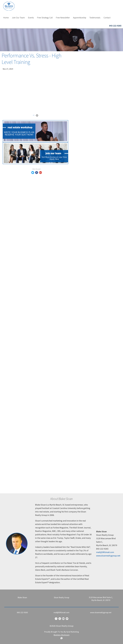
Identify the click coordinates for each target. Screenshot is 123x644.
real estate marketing (86, 366)
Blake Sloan (82, 266)
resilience (81, 475)
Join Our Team (18, 18)
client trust (81, 311)
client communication (86, 398)
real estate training (85, 298)
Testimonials (95, 18)
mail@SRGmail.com (105, 552)
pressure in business (86, 429)
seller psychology (84, 379)
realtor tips (81, 357)
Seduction (81, 244)
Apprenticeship (80, 18)
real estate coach (84, 425)
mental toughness (85, 452)
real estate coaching (86, 302)
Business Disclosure (61, 635)
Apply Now (96, 96)
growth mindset (84, 447)
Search (114, 62)
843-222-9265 (115, 26)
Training (80, 216)
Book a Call (96, 166)
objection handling (85, 411)
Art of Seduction (84, 248)
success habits (83, 456)
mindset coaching (85, 484)
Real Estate (82, 284)
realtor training (83, 325)
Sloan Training (83, 271)
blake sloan (82, 384)
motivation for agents (87, 479)
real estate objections (86, 316)
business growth (84, 470)
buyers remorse (84, 253)
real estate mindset (85, 416)
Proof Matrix (82, 307)
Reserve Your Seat (96, 201)
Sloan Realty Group (85, 420)
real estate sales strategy (88, 348)
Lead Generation (84, 234)
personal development (87, 438)
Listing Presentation (86, 225)
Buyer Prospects (84, 230)
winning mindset (84, 488)
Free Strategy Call (45, 18)
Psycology (81, 262)
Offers (79, 275)
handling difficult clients (87, 402)
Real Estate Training (86, 289)
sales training (83, 321)
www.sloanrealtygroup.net (108, 556)
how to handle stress (86, 461)
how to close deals (85, 352)
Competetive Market (86, 280)
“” (34, 116)
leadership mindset (85, 443)
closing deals (82, 330)
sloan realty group (85, 389)
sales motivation (84, 434)
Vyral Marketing (73, 632)
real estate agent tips (86, 393)
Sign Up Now (96, 131)
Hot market (82, 257)
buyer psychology (84, 375)
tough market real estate (88, 466)
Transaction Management (88, 239)
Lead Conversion (84, 221)
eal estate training (85, 339)
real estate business (86, 334)
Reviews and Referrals (86, 293)
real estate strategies (86, 407)
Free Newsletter (63, 18)
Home (6, 18)
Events (31, 18)
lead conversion (84, 370)
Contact (107, 18)
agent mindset (83, 361)
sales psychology (84, 343)
